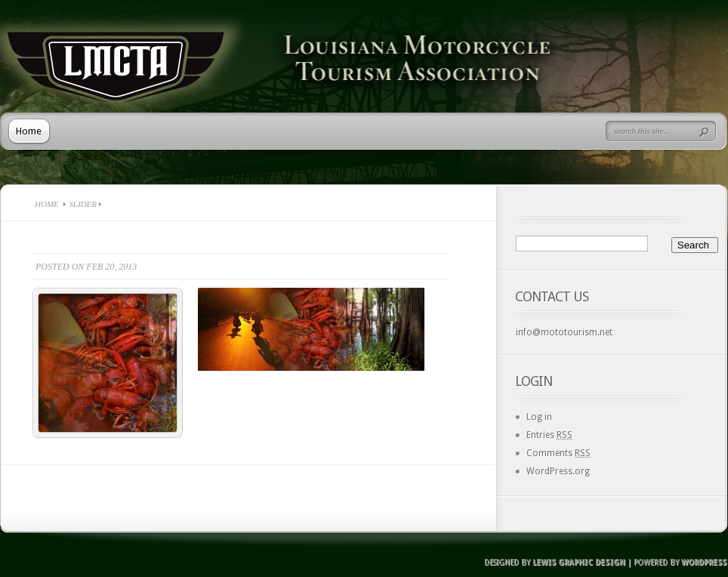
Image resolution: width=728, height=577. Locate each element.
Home (29, 131)
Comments (558, 453)
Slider (83, 204)
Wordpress (704, 562)
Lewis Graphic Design (579, 562)
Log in (539, 417)
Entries (549, 435)
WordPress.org (558, 471)
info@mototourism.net (564, 332)
